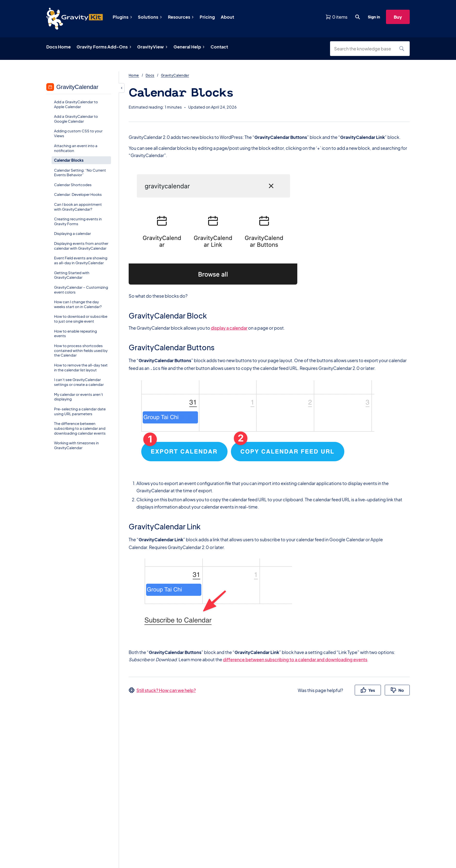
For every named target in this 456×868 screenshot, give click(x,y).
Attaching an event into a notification (76, 148)
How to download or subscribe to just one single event (81, 319)
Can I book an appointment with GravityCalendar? (78, 207)
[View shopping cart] (336, 17)
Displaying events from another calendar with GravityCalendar (81, 246)
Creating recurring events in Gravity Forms (78, 221)
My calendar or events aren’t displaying (79, 397)
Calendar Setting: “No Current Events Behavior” (80, 172)
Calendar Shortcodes (73, 185)
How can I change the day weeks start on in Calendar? (78, 304)
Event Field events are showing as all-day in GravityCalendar (81, 260)
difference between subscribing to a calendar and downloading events (295, 659)
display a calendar (229, 328)
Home (134, 75)
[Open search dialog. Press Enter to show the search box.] (358, 17)
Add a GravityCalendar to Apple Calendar (76, 104)
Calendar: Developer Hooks (78, 194)
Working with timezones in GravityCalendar (76, 445)
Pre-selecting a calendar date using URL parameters (80, 411)
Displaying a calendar (72, 233)
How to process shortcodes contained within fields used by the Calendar (81, 350)
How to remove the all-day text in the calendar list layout (81, 367)
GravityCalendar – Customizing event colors (81, 290)
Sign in (374, 17)
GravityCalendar (175, 75)
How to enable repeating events (75, 333)
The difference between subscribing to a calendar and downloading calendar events (80, 428)
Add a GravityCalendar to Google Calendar (76, 119)
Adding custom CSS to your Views (78, 133)
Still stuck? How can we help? (166, 690)
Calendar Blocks (69, 160)
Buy (398, 17)
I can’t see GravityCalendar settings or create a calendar (79, 382)
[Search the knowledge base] (364, 49)
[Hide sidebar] (122, 88)
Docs (150, 75)
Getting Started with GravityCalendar (72, 275)
